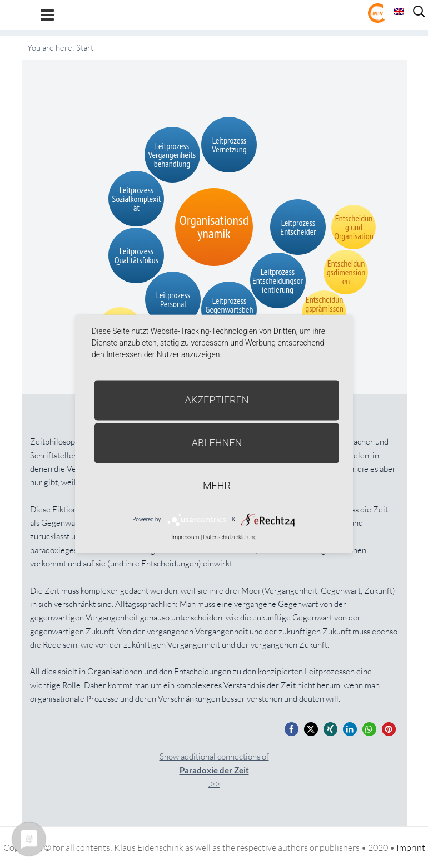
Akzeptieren (217, 400)
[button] (292, 729)
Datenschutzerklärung (230, 537)
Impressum (185, 537)
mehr (217, 485)
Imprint (411, 847)
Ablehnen (217, 443)
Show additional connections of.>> (214, 770)
